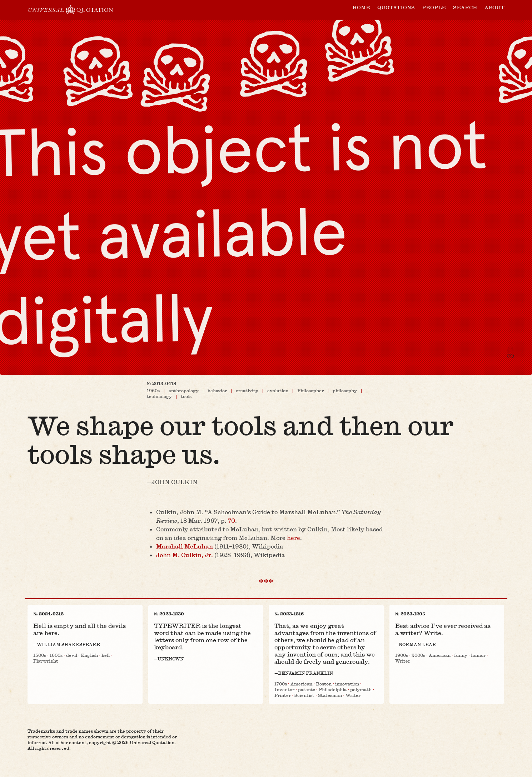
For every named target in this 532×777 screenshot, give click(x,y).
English (89, 655)
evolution (278, 390)
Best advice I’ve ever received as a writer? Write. (443, 629)
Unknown (171, 659)
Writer (353, 695)
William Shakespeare (68, 644)
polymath (361, 689)
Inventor (284, 689)
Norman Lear (417, 644)
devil (72, 655)
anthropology (184, 390)
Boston (324, 684)
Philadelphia (333, 689)
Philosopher (310, 390)
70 (232, 520)
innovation (347, 684)
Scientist (304, 695)
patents (307, 689)
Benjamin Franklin (305, 673)
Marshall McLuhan (185, 546)
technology (159, 396)
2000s (418, 655)
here (294, 538)
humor (478, 655)
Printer (283, 695)
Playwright (46, 661)
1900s (402, 655)
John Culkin (175, 482)
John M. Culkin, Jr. (185, 555)
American (301, 684)
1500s (40, 655)
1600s (56, 655)
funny (461, 655)
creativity (247, 390)
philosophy (345, 390)
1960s (153, 390)
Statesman (330, 695)
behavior (217, 390)
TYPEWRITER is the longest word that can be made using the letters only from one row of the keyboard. (202, 636)
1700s (281, 684)
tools (186, 396)
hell (106, 655)
